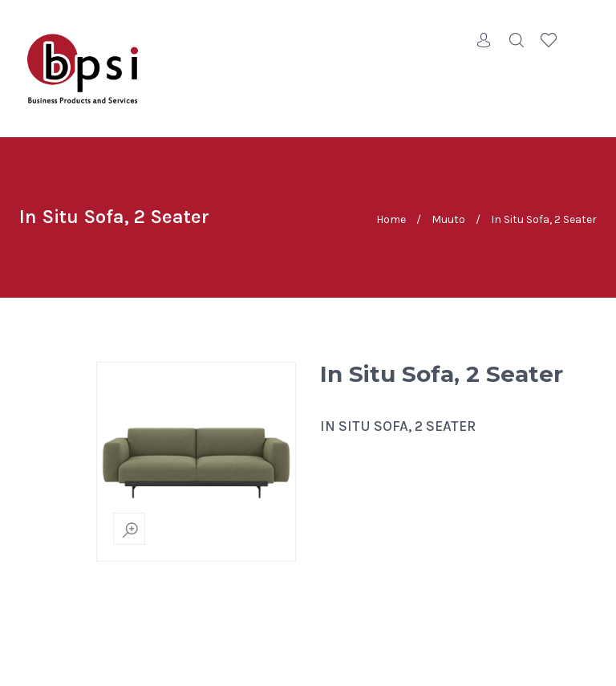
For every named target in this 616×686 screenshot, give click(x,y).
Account (484, 40)
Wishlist (549, 40)
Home (391, 219)
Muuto (448, 219)
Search (517, 40)
